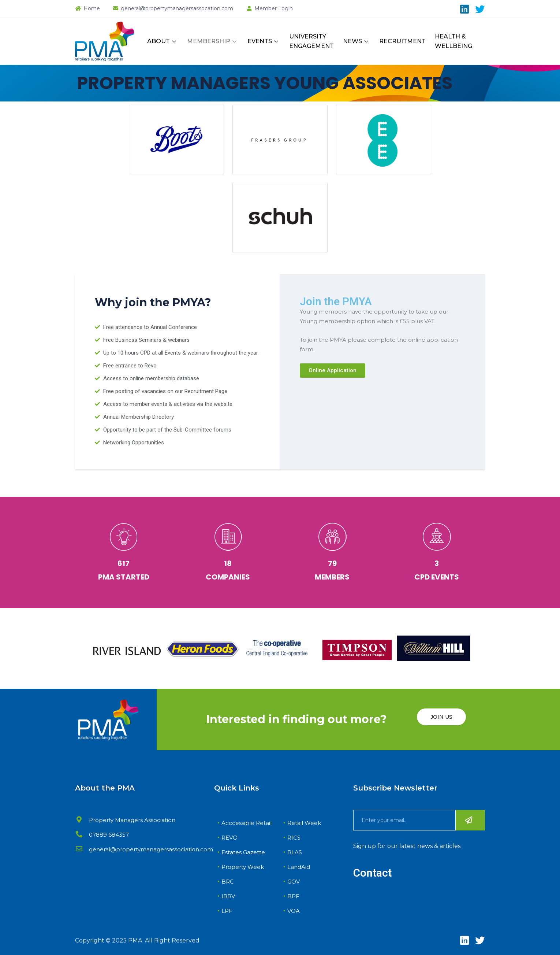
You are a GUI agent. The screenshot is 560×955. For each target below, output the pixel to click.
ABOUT (163, 41)
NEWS (356, 41)
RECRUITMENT (402, 41)
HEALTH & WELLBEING (453, 41)
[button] (333, 371)
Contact (372, 873)
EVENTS (264, 41)
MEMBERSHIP (213, 41)
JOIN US (441, 717)
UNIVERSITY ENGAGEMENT (311, 41)
